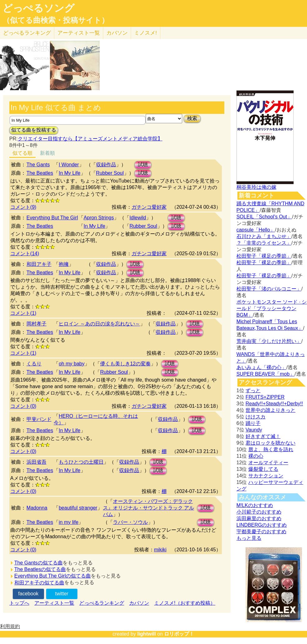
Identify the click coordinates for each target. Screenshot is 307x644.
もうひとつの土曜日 (81, 462)
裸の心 (256, 456)
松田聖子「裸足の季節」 (264, 256)
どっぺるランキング (102, 603)
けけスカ (256, 417)
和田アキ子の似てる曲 (39, 583)
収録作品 (106, 165)
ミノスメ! (146, 33)
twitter (62, 594)
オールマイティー (268, 463)
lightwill (147, 634)
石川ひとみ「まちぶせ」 (264, 236)
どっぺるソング (39, 8)
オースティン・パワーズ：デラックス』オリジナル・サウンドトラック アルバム (149, 508)
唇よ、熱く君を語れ (271, 449)
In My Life (69, 173)
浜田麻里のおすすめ (259, 518)
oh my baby (72, 364)
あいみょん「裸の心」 (261, 367)
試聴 (143, 165)
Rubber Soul (110, 173)
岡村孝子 (37, 324)
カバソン (117, 33)
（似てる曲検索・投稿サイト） (56, 20)
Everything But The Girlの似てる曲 (53, 576)
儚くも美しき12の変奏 (125, 364)
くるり (34, 364)
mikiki (160, 550)
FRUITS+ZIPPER (265, 397)
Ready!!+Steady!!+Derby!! (274, 404)
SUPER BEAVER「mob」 (266, 374)
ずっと (253, 390)
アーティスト (79, 33)
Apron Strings (99, 218)
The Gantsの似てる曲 (39, 563)
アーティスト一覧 (54, 603)
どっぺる (27, 33)
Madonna (37, 508)
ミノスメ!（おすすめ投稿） (185, 603)
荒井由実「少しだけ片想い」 (269, 341)
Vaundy (254, 430)
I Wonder (69, 165)
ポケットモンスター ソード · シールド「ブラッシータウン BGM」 (272, 308)
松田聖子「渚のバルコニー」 (269, 289)
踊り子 (253, 423)
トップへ (19, 603)
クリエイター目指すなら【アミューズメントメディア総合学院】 (90, 139)
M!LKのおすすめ (255, 505)
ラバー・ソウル (130, 522)
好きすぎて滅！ (263, 436)
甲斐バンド (39, 419)
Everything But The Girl (52, 218)
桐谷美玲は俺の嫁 (256, 187)
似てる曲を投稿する (34, 130)
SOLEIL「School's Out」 (264, 217)
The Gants (38, 165)
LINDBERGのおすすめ (262, 525)
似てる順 (22, 153)
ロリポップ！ (179, 634)
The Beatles (40, 173)
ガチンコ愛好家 (149, 207)
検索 (192, 118)
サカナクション (266, 476)
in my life (68, 522)
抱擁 (64, 264)
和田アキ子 (39, 264)
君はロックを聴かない (270, 443)
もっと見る (249, 538)
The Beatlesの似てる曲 (40, 569)
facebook (28, 594)
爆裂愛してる (263, 469)
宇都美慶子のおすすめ (261, 532)
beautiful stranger (78, 508)
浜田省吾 (37, 462)
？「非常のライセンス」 (264, 243)
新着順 (47, 153)
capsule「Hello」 (256, 230)
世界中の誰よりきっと (270, 410)
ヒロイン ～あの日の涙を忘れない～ (99, 324)
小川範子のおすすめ (259, 512)
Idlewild (138, 218)
